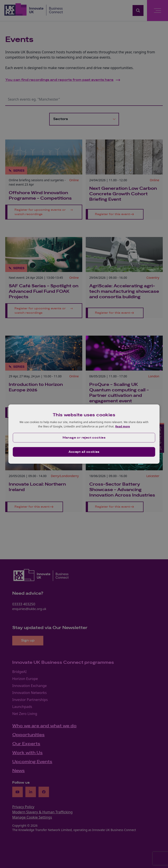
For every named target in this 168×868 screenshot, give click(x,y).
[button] (84, 437)
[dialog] (84, 434)
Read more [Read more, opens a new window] (123, 426)
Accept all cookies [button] (84, 452)
